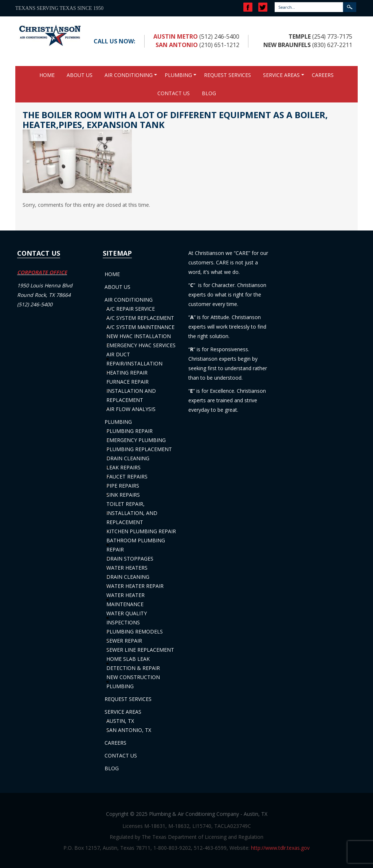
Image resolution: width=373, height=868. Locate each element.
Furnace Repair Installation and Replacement (131, 391)
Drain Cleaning (128, 458)
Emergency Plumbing (136, 440)
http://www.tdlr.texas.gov (280, 848)
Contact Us (174, 93)
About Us (80, 75)
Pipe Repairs (123, 486)
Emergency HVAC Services (141, 345)
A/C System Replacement (140, 318)
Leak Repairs (123, 467)
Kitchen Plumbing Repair (141, 531)
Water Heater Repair (135, 586)
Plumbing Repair (129, 431)
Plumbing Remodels (135, 631)
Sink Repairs (123, 495)
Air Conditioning (129, 75)
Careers (323, 75)
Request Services (227, 75)
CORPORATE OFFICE (42, 272)
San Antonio (177, 45)
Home (47, 75)
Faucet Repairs (127, 476)
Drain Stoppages (130, 559)
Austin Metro (176, 36)
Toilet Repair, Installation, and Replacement (132, 513)
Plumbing (178, 75)
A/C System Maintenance (140, 327)
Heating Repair (127, 373)
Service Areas (281, 75)
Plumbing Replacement (139, 449)
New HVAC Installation (139, 336)
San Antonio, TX (129, 730)
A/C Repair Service (131, 309)
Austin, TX (120, 721)
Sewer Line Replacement (140, 650)
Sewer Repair (124, 641)
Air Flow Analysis (131, 409)
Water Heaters (127, 568)
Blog (209, 93)
